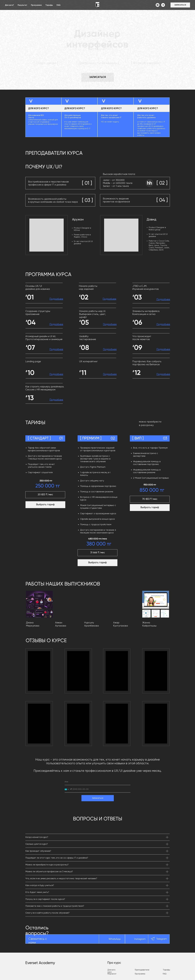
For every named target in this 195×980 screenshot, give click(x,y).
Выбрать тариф (97, 563)
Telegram (162, 939)
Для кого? (9, 5)
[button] (180, 5)
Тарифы (49, 5)
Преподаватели (142, 970)
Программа (36, 5)
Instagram (140, 939)
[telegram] (163, 5)
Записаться (98, 798)
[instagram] (158, 5)
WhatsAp (114, 939)
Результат (22, 5)
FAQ (58, 5)
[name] (98, 782)
